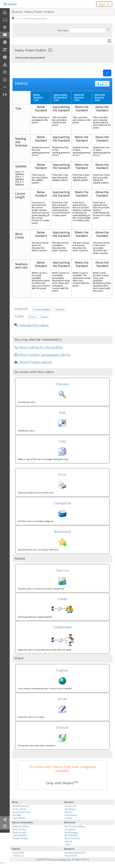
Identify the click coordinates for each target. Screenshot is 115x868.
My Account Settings (75, 826)
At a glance (70, 829)
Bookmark (62, 532)
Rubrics (68, 812)
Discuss (62, 728)
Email (62, 699)
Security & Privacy (21, 812)
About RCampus (21, 806)
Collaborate (62, 627)
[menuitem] (5, 12)
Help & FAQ (18, 853)
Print (62, 475)
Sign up (68, 841)
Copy (62, 441)
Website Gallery (21, 826)
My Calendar (71, 835)
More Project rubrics (33, 362)
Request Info (71, 856)
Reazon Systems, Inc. (61, 859)
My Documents (72, 838)
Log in (68, 844)
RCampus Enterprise (75, 853)
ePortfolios (70, 809)
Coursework (71, 815)
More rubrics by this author (38, 347)
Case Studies (19, 818)
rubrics (19, 19)
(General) (60, 309)
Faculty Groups (20, 838)
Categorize (62, 503)
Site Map (17, 815)
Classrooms (71, 806)
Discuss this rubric (31, 325)
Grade (62, 599)
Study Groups (19, 832)
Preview (62, 384)
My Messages (71, 832)
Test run (62, 571)
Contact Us (18, 856)
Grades (68, 818)
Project (32, 317)
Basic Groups (19, 829)
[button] (108, 29)
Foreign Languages (42, 309)
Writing (44, 317)
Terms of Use (19, 809)
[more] (5, 87)
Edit (62, 413)
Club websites (20, 835)
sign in (104, 4)
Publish (62, 671)
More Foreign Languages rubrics (42, 355)
